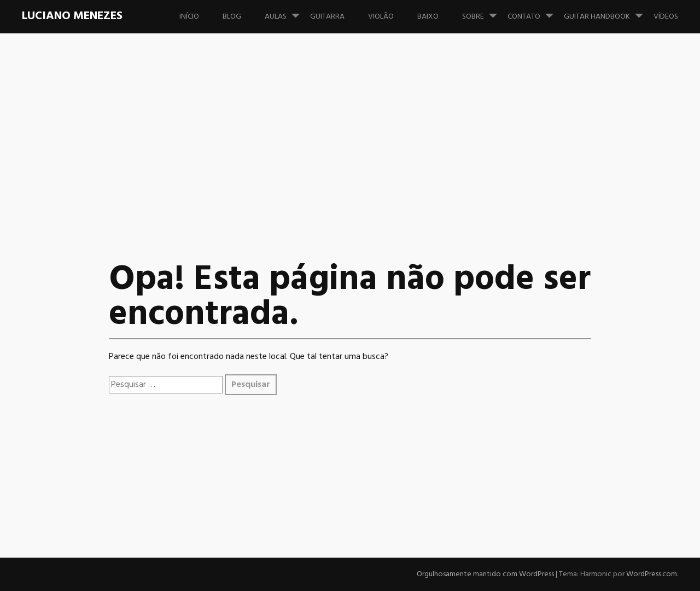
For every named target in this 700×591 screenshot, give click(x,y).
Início (189, 17)
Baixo (428, 17)
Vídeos (666, 17)
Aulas (287, 11)
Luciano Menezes (72, 16)
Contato (535, 11)
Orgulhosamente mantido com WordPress (485, 574)
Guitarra (327, 17)
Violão (381, 17)
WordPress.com (652, 574)
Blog (232, 17)
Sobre (484, 11)
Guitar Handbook (608, 11)
